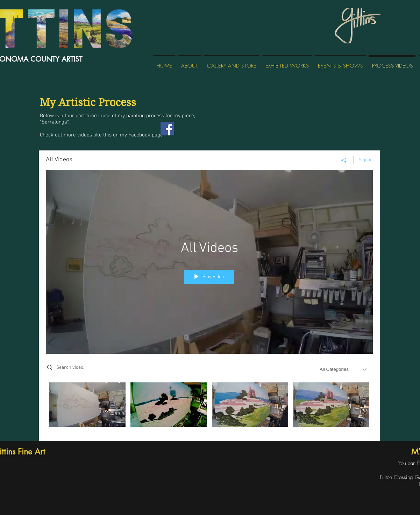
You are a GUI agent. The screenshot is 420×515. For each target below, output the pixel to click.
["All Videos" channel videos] (209, 406)
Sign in (366, 160)
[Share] (344, 160)
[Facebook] (167, 129)
